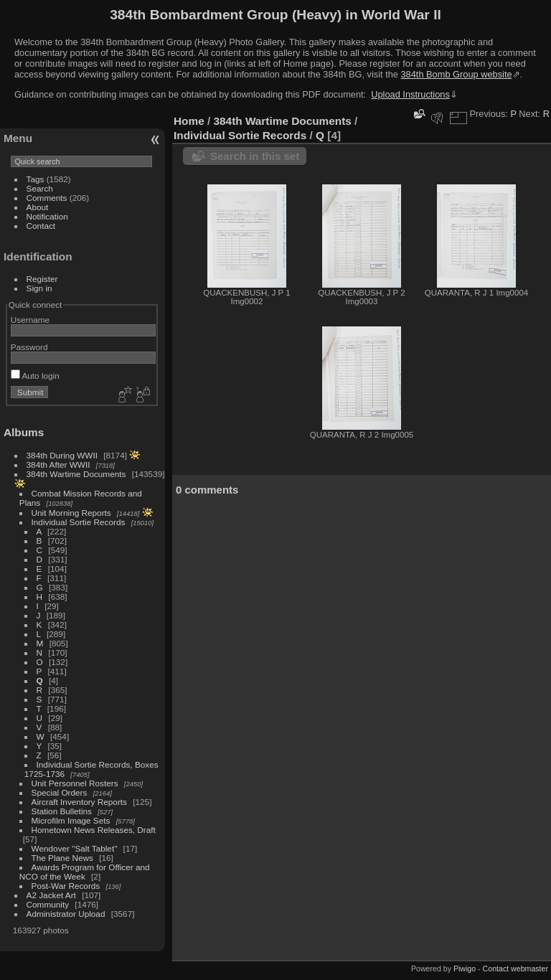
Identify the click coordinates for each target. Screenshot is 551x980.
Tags (36, 179)
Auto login (35, 376)
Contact (41, 226)
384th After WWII (58, 465)
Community (48, 904)
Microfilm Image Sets (71, 820)
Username (30, 320)
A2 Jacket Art (51, 895)
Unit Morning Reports (71, 513)
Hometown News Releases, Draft (94, 830)
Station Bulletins (62, 811)
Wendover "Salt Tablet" (75, 848)
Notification (47, 216)
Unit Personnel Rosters (75, 783)
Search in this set (255, 156)
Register (42, 279)
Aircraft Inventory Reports (79, 802)
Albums (24, 432)
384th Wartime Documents (76, 474)
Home (189, 121)
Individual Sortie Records (79, 522)
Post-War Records (66, 886)
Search (40, 188)
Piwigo (465, 969)
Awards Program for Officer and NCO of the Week (85, 872)
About (38, 207)
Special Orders (60, 792)
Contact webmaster (515, 969)
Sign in (39, 288)
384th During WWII (62, 455)
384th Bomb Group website (457, 74)
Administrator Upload (66, 914)
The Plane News (62, 858)
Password (29, 347)
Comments (47, 198)
